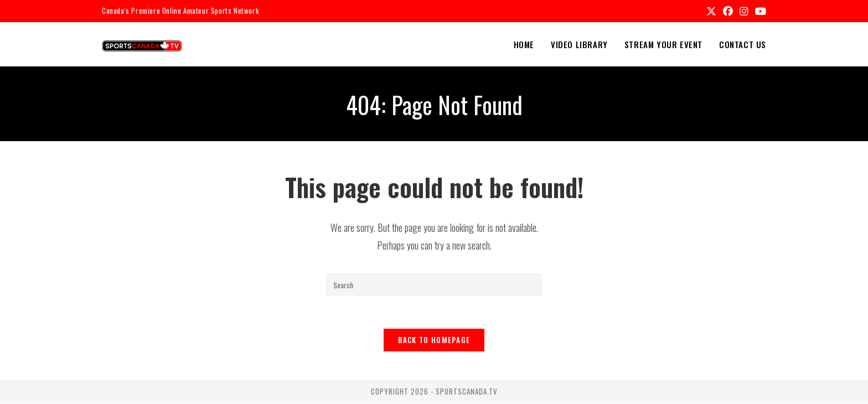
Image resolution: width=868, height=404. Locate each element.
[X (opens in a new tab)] (711, 11)
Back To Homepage (434, 340)
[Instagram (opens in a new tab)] (744, 11)
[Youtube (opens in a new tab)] (759, 11)
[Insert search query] (434, 284)
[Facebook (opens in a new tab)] (728, 11)
